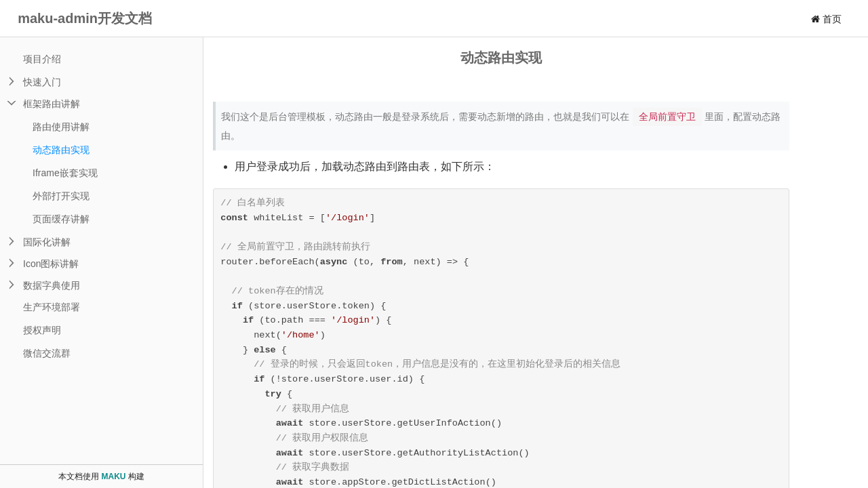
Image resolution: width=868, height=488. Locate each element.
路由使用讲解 (61, 127)
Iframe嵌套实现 (65, 173)
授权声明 (42, 330)
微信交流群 (47, 353)
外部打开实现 (61, 196)
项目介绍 (42, 59)
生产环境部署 (52, 307)
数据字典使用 (52, 285)
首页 (826, 19)
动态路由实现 (61, 150)
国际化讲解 (47, 242)
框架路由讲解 (52, 104)
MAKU (114, 476)
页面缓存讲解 (61, 219)
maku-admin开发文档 (85, 18)
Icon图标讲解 (51, 264)
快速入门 (42, 82)
